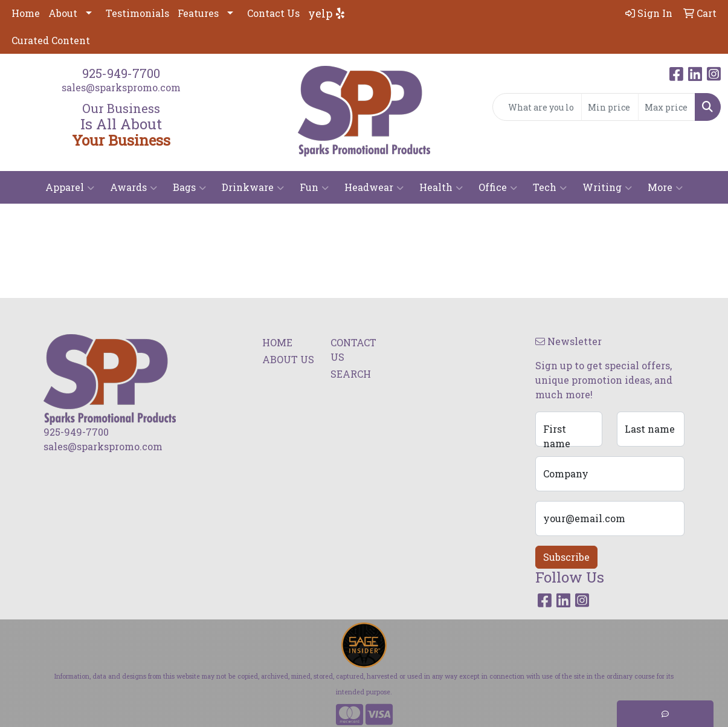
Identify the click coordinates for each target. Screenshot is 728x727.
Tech (550, 187)
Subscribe (566, 557)
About (63, 13)
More (665, 187)
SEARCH (351, 374)
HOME (277, 342)
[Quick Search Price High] (667, 107)
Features (198, 13)
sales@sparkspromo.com (121, 87)
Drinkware (253, 187)
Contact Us (273, 13)
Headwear (374, 187)
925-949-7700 (121, 73)
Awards (134, 187)
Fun (314, 187)
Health (441, 187)
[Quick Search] (537, 107)
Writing (607, 187)
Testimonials (137, 13)
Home (26, 13)
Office (498, 187)
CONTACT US (353, 350)
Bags (189, 187)
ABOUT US (288, 359)
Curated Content (51, 40)
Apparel (70, 187)
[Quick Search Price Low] (610, 107)
